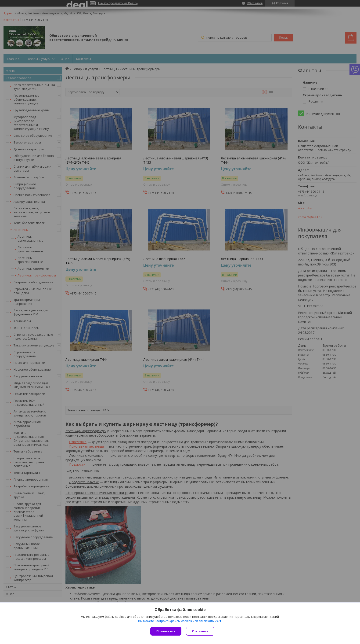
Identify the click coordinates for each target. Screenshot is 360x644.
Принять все (166, 631)
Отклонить (200, 631)
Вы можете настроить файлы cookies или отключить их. (178, 621)
